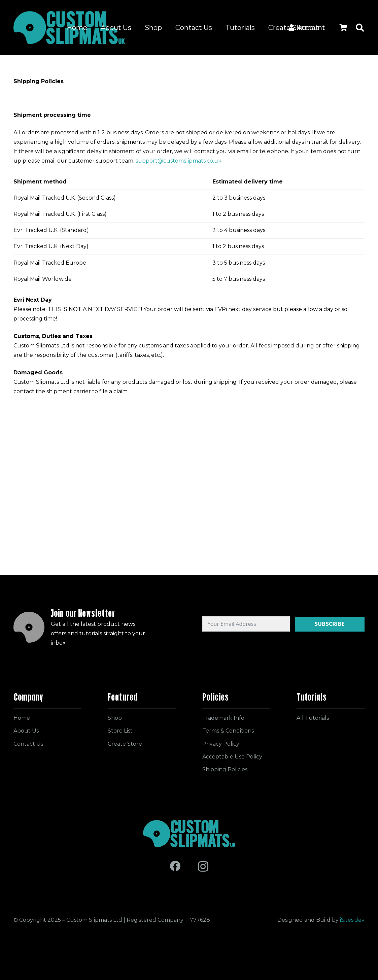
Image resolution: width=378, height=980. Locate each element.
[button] (360, 28)
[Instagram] (203, 866)
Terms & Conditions (228, 731)
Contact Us (28, 744)
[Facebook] (175, 866)
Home (22, 718)
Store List (120, 731)
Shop (115, 718)
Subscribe (330, 624)
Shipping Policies (225, 769)
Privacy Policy (221, 744)
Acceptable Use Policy (232, 757)
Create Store (125, 744)
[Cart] (343, 28)
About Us (26, 731)
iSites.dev (352, 920)
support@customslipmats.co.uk (179, 161)
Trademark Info (223, 718)
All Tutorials (313, 718)
